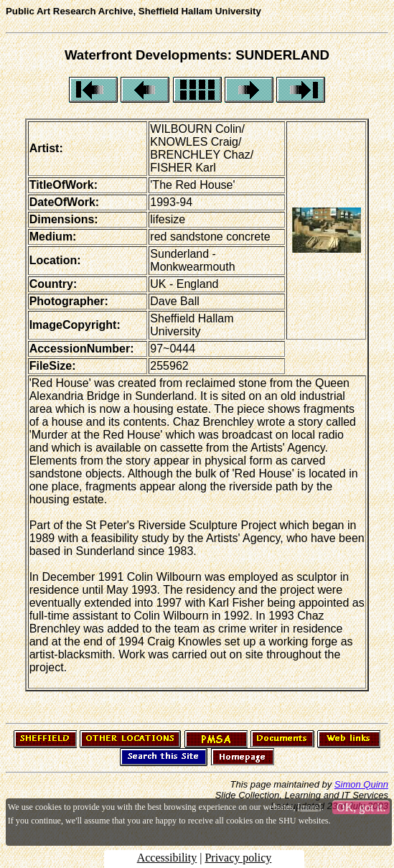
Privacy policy (238, 858)
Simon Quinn (361, 784)
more (310, 807)
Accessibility (167, 858)
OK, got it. (361, 807)
